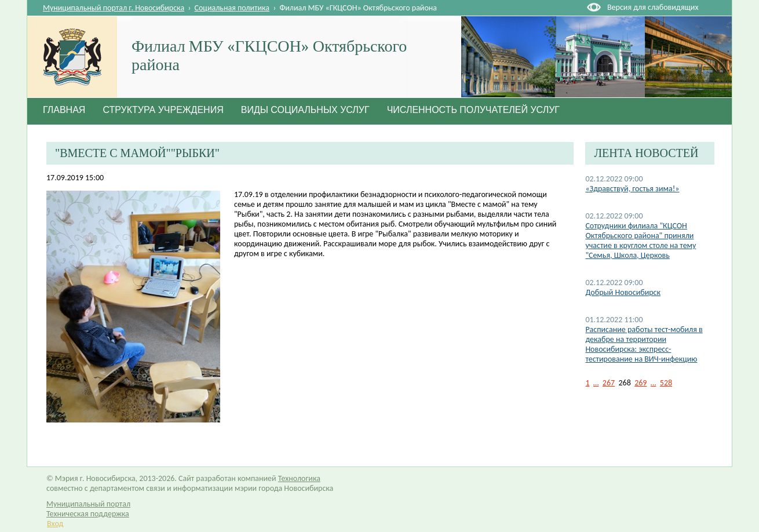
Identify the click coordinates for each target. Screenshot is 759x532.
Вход (55, 524)
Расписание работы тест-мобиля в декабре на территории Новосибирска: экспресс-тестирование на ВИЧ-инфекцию (644, 344)
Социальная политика (232, 8)
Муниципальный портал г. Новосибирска (114, 8)
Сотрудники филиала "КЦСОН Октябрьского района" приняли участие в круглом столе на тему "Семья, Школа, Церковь (641, 241)
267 (609, 383)
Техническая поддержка (88, 514)
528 (666, 383)
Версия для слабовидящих (653, 7)
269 (641, 383)
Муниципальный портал (88, 504)
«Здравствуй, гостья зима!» (632, 189)
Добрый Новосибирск (623, 292)
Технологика (299, 478)
